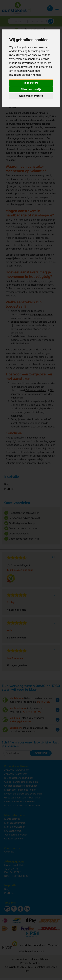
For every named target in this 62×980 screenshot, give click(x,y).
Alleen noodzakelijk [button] (31, 89)
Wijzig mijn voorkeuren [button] (31, 96)
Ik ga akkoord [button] (31, 83)
